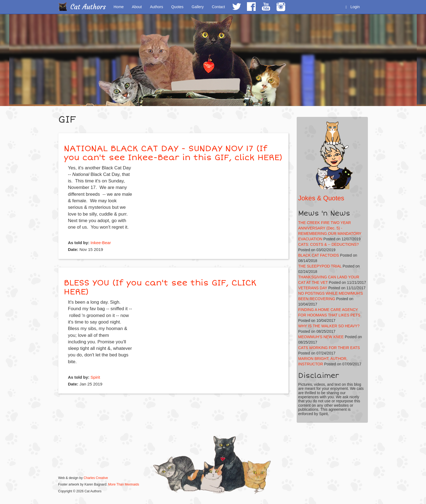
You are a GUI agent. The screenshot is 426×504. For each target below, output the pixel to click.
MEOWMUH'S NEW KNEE (321, 337)
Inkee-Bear (101, 243)
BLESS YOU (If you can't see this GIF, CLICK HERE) (160, 287)
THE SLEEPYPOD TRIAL (320, 266)
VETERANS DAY (313, 288)
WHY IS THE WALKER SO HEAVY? (329, 326)
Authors (156, 7)
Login (353, 7)
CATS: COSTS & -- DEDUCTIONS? (329, 244)
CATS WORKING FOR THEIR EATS (329, 348)
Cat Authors (88, 7)
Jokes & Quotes (321, 198)
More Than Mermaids (124, 484)
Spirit (95, 377)
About (137, 7)
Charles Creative (96, 478)
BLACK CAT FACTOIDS (319, 255)
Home (119, 7)
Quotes (177, 7)
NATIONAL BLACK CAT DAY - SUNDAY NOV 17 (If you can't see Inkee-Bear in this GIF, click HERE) (173, 153)
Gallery (198, 7)
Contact (218, 7)
